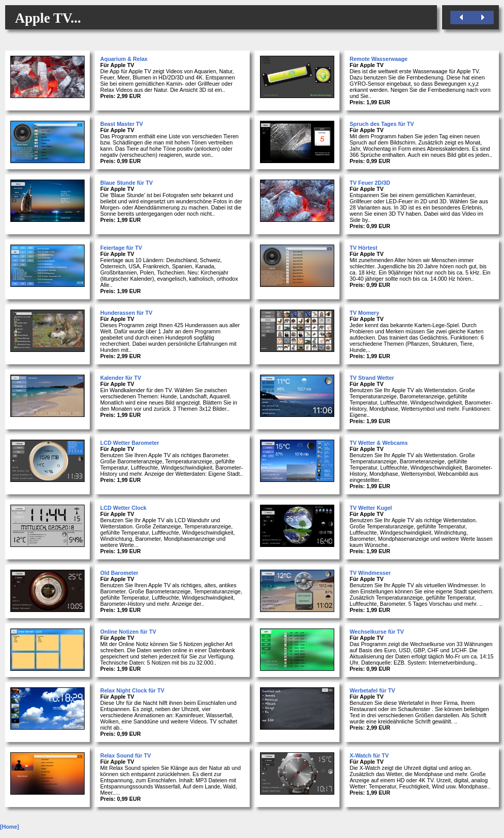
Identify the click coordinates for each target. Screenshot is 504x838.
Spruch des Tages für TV (382, 124)
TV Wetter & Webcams (379, 443)
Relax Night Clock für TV (132, 690)
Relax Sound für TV (125, 755)
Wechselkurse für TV (377, 632)
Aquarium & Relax (124, 59)
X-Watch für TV (369, 755)
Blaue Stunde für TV (126, 183)
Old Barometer (119, 573)
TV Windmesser (370, 573)
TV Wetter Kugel (371, 508)
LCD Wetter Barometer (129, 443)
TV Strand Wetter (372, 378)
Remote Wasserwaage (379, 59)
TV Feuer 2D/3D (370, 183)
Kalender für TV (120, 378)
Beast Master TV (121, 124)
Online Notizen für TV (128, 632)
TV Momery (364, 313)
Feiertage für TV (121, 248)
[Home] (10, 827)
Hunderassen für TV (126, 313)
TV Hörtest (364, 248)
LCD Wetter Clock (123, 508)
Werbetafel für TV (372, 690)
